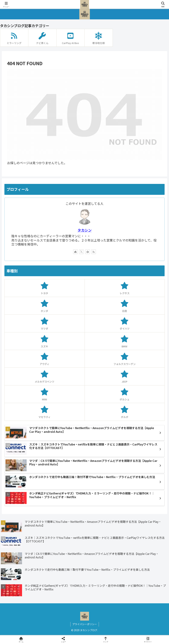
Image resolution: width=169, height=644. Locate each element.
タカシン (85, 230)
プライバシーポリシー (85, 624)
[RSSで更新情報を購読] (94, 252)
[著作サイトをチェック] (75, 252)
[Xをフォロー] (81, 252)
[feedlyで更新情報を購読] (88, 252)
